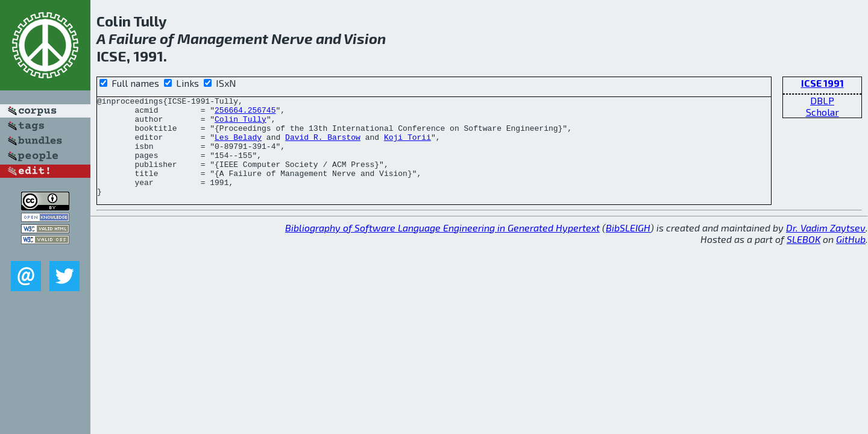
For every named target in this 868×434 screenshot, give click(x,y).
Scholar (822, 112)
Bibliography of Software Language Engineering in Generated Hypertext (442, 247)
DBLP (822, 100)
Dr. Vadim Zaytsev (826, 247)
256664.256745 (245, 113)
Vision (365, 38)
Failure (133, 38)
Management (223, 38)
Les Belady (238, 146)
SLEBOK (804, 259)
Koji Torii (407, 146)
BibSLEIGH (628, 247)
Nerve (292, 38)
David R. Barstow (323, 146)
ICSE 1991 (822, 83)
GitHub (851, 259)
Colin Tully (241, 124)
